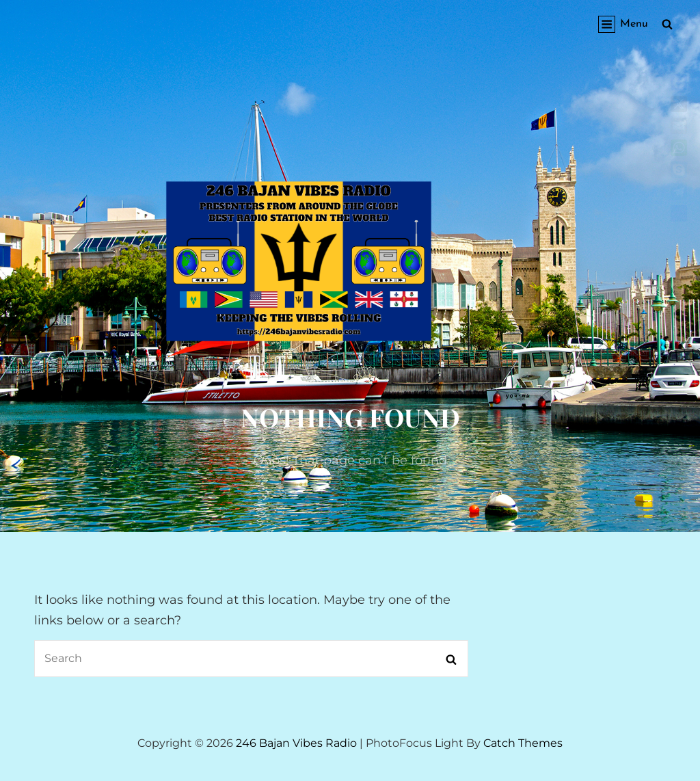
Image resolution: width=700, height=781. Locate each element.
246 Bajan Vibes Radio (296, 743)
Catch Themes (523, 743)
